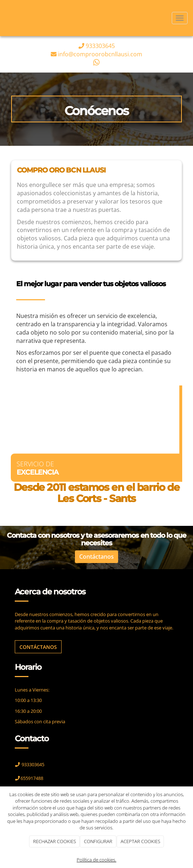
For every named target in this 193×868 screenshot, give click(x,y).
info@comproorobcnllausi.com (100, 54)
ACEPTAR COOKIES (140, 841)
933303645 (100, 46)
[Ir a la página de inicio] (4, 18)
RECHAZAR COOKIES (55, 841)
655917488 (32, 778)
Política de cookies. (96, 860)
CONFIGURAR (98, 841)
